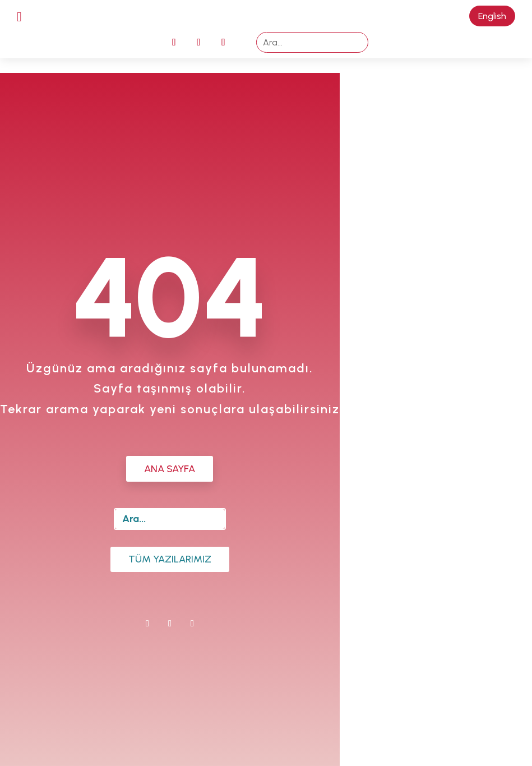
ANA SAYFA (170, 469)
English (492, 16)
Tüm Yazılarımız (170, 559)
